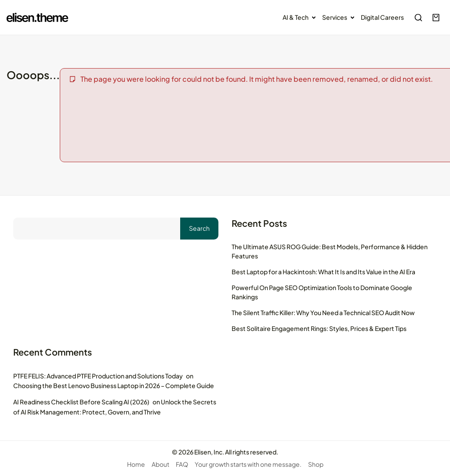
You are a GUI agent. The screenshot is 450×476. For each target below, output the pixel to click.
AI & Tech (301, 18)
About (160, 464)
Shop (316, 464)
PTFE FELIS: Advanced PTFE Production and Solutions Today (98, 376)
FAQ (182, 464)
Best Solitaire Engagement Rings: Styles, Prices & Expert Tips (319, 328)
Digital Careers (382, 17)
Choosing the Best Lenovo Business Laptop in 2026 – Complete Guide (114, 385)
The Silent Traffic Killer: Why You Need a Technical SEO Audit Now (323, 312)
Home (136, 464)
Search (199, 228)
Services (340, 18)
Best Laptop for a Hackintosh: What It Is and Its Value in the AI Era (323, 272)
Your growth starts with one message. (248, 464)
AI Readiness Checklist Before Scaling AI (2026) (81, 402)
